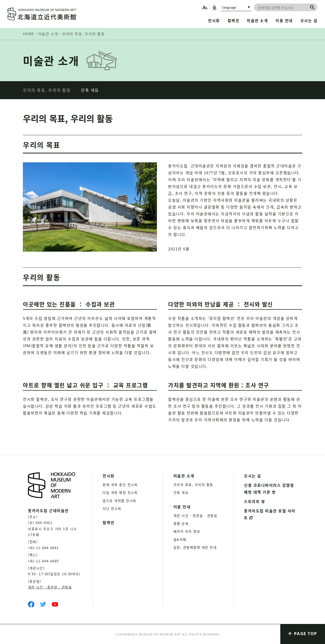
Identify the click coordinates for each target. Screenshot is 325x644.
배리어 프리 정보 (187, 531)
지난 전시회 (112, 508)
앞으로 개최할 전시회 (119, 501)
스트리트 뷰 (255, 501)
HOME (29, 34)
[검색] (312, 7)
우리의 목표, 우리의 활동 (47, 90)
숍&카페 (180, 539)
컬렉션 (233, 20)
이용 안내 (284, 20)
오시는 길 (309, 20)
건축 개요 (90, 90)
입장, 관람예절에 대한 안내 (195, 547)
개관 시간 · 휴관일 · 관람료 (50, 587)
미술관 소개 (257, 20)
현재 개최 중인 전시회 (120, 485)
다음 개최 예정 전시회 (120, 492)
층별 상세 (181, 523)
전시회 (214, 20)
